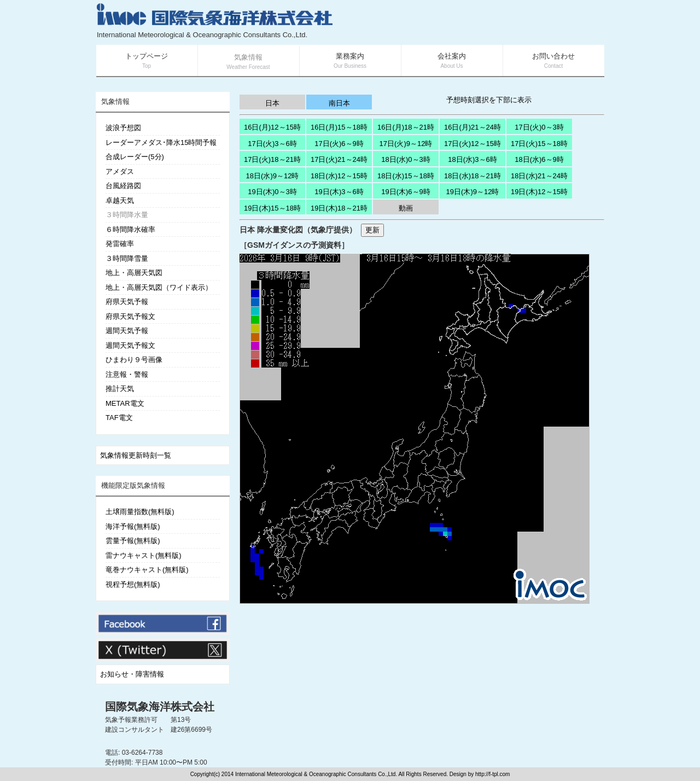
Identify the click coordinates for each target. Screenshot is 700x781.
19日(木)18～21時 (339, 208)
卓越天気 (120, 200)
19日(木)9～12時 (473, 192)
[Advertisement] (474, 22)
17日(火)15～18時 (539, 144)
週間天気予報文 (130, 345)
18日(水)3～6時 (472, 159)
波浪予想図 (123, 128)
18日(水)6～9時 (539, 159)
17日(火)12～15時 (472, 144)
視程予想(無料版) (133, 584)
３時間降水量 (127, 215)
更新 (372, 230)
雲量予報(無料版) (133, 541)
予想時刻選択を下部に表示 (489, 100)
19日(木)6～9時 (406, 192)
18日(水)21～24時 (539, 176)
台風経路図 (123, 186)
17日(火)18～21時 (272, 159)
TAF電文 (119, 418)
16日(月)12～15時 (272, 127)
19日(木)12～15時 (539, 192)
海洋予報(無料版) (133, 526)
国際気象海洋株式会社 (160, 707)
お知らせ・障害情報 (132, 674)
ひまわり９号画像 (134, 360)
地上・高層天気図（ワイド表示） (159, 287)
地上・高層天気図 (134, 273)
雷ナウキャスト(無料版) (144, 555)
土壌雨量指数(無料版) (140, 512)
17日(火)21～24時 (339, 159)
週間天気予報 (127, 331)
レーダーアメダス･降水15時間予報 (161, 142)
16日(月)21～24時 (472, 127)
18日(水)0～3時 (406, 159)
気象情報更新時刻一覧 (136, 455)
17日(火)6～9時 (339, 144)
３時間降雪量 (127, 258)
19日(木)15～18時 (272, 208)
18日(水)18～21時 (472, 176)
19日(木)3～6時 (339, 192)
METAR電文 (125, 403)
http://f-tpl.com (492, 774)
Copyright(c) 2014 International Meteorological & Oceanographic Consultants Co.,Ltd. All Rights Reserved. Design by (333, 774)
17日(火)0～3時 (539, 127)
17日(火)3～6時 (272, 144)
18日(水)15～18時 (406, 176)
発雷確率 (120, 244)
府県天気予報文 (130, 316)
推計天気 (120, 389)
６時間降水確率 (130, 229)
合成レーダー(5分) (135, 157)
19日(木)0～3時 (272, 192)
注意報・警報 (127, 374)
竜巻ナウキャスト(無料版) (147, 570)
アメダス (120, 171)
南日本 (339, 103)
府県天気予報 (127, 302)
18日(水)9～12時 (273, 176)
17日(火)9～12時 (406, 144)
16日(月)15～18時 (339, 127)
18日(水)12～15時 (339, 176)
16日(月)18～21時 (406, 127)
